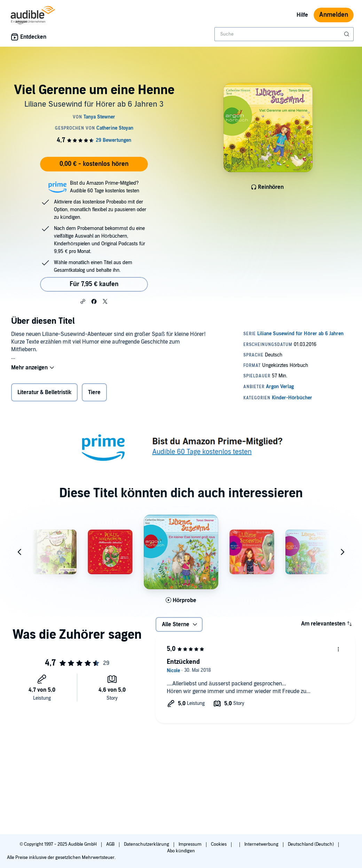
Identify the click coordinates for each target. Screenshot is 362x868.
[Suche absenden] (347, 34)
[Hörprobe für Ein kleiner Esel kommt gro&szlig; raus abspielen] (181, 600)
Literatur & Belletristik (44, 392)
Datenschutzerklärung (147, 844)
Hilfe (302, 15)
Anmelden (334, 15)
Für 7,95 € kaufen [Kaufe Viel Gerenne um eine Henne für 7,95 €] (94, 284)
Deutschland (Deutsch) (311, 844)
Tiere (94, 392)
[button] (83, 301)
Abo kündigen (181, 851)
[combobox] (284, 34)
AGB (111, 844)
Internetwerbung (262, 844)
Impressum (191, 844)
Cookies (219, 844)
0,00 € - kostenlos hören (94, 164)
